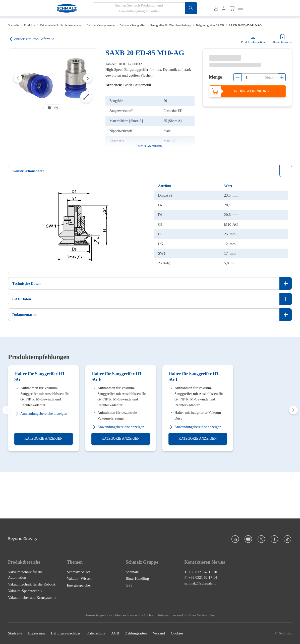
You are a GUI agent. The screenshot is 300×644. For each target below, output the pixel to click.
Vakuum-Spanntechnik (25, 591)
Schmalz (132, 572)
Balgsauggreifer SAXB (210, 25)
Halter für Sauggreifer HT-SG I (194, 424)
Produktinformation (253, 42)
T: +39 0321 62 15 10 (201, 572)
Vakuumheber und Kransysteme (32, 598)
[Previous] (18, 78)
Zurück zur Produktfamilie (31, 39)
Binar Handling (137, 578)
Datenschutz (96, 633)
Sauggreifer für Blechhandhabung (171, 25)
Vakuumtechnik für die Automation (61, 25)
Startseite (14, 25)
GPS (129, 585)
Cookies (177, 633)
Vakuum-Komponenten (101, 25)
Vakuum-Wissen (79, 578)
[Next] (88, 78)
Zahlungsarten (136, 633)
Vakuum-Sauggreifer (133, 25)
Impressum (37, 633)
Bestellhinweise (282, 42)
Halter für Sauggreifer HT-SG (40, 424)
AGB (115, 633)
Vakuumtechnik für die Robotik (32, 584)
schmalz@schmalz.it (200, 583)
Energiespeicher (79, 585)
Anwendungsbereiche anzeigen (41, 461)
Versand (159, 633)
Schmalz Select (78, 572)
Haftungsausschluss (66, 633)
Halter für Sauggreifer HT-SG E (117, 424)
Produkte (29, 25)
